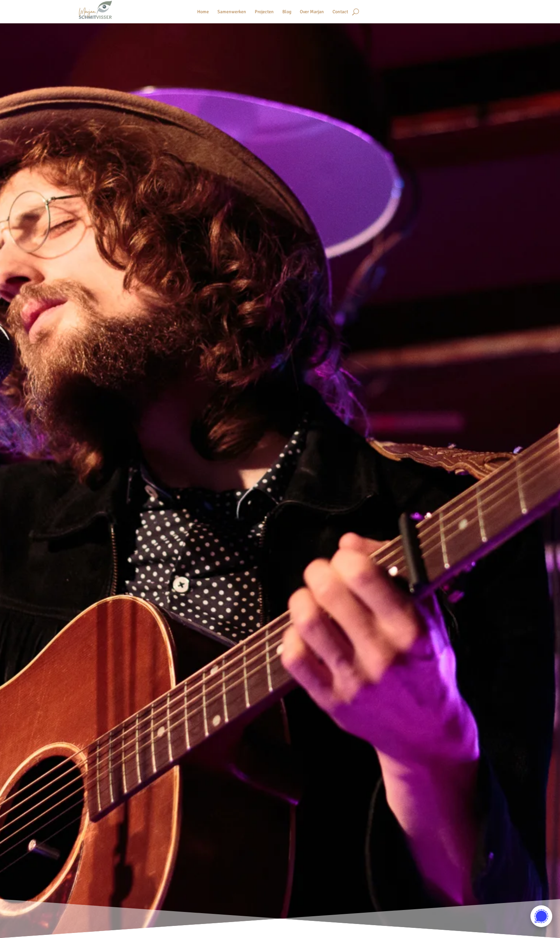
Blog (287, 12)
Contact (340, 12)
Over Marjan (312, 12)
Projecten (264, 12)
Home (203, 12)
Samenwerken (232, 12)
